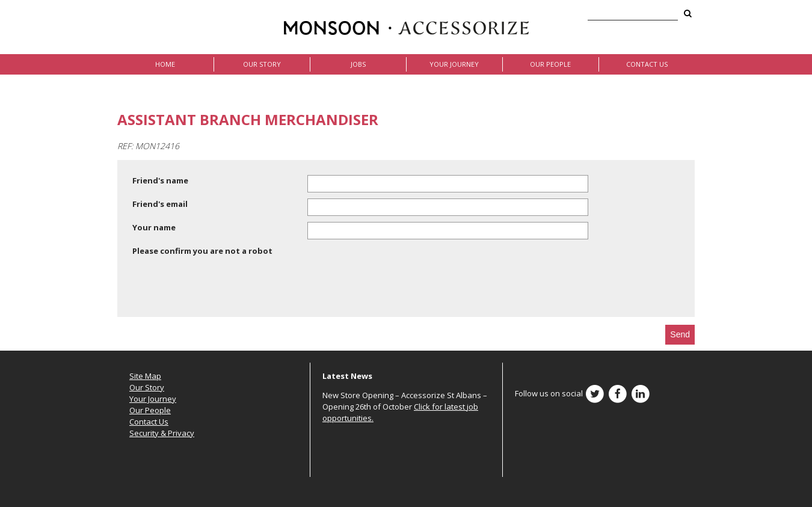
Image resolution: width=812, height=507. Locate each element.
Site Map (145, 376)
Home (165, 64)
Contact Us (647, 64)
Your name (154, 227)
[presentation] (224, 289)
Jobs (358, 64)
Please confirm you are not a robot (202, 251)
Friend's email (160, 204)
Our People (550, 64)
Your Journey (454, 64)
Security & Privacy (162, 433)
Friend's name (160, 180)
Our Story (262, 64)
